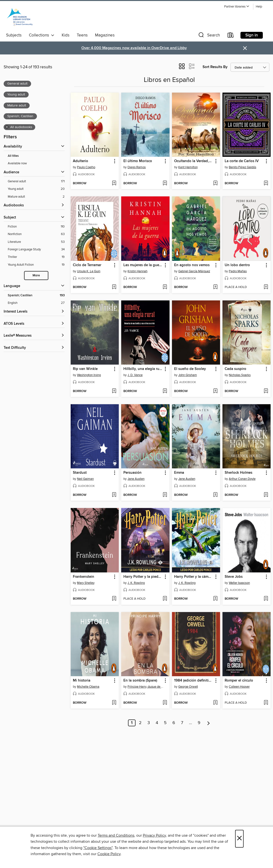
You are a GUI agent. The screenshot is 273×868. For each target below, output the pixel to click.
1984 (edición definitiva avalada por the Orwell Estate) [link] (194, 681)
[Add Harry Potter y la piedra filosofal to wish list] (165, 599)
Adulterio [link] (81, 161)
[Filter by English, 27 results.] (36, 303)
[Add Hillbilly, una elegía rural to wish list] (165, 391)
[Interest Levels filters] (34, 312)
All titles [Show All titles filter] (13, 156)
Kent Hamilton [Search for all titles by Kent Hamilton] (188, 167)
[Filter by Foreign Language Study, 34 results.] (36, 250)
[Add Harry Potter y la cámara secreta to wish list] (215, 599)
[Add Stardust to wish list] (114, 495)
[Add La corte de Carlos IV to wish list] (266, 184)
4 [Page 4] (157, 723)
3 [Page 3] (149, 723)
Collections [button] (42, 35)
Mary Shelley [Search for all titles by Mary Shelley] (86, 583)
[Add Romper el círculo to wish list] (266, 703)
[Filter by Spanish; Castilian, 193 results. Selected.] (36, 295)
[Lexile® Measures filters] (34, 336)
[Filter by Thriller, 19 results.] (36, 257)
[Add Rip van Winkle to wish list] (114, 391)
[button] (237, 7)
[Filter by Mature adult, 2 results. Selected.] (36, 197)
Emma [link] (179, 473)
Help (259, 7)
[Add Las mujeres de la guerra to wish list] (165, 287)
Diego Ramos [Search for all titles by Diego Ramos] (137, 167)
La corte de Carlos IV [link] (242, 161)
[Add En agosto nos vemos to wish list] (215, 287)
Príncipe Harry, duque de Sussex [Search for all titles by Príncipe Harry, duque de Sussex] (146, 687)
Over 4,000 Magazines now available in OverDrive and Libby (134, 48)
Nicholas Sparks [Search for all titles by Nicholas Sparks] (240, 375)
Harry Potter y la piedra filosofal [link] (143, 577)
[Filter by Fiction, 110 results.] (36, 227)
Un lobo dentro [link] (237, 265)
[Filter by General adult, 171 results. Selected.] (36, 181)
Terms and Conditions (116, 835)
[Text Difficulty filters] (34, 348)
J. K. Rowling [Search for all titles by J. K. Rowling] (136, 583)
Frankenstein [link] (84, 577)
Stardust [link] (80, 473)
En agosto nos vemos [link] (192, 265)
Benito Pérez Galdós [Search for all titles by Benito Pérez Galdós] (243, 167)
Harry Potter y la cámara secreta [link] (194, 577)
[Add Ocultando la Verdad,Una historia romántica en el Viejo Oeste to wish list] (215, 184)
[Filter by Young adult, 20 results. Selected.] (36, 189)
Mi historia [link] (82, 681)
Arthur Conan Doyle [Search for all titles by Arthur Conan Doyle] (242, 479)
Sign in (252, 35)
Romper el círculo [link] (239, 681)
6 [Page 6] (174, 723)
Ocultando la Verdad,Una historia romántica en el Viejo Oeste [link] (194, 161)
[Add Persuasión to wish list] (165, 495)
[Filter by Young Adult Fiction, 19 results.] (36, 265)
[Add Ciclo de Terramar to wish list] (114, 287)
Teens (82, 35)
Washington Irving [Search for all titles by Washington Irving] (89, 375)
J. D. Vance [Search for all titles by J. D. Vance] (135, 375)
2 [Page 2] (140, 723)
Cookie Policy (109, 854)
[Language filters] (34, 286)
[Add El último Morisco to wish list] (165, 184)
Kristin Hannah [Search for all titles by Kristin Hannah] (137, 271)
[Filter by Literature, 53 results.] (36, 242)
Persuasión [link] (132, 473)
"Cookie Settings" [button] (98, 848)
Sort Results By (215, 67)
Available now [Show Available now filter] (17, 163)
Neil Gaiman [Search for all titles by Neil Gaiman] (85, 479)
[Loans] (231, 36)
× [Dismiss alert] (245, 48)
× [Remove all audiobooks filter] (7, 127)
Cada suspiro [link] (235, 369)
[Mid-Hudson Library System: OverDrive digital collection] (20, 17)
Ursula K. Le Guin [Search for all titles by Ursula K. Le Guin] (89, 271)
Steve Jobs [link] (234, 577)
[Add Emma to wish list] (215, 495)
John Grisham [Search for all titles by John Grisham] (188, 375)
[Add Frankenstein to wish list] (114, 599)
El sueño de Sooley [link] (190, 369)
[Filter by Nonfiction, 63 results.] (36, 234)
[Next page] (209, 723)
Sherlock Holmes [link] (239, 473)
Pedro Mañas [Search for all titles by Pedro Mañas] (238, 271)
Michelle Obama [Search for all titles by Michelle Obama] (88, 687)
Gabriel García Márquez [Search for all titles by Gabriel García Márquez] (194, 271)
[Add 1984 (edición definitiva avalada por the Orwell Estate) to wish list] (215, 703)
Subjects (14, 35)
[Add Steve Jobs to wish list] (266, 599)
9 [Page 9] (199, 723)
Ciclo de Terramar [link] (87, 265)
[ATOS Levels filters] (34, 324)
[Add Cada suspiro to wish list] (266, 391)
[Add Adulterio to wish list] (114, 184)
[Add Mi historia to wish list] (114, 703)
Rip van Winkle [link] (85, 369)
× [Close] (239, 839)
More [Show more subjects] (36, 276)
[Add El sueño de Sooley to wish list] (215, 391)
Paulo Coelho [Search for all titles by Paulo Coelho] (86, 167)
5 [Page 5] (165, 723)
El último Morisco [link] (138, 161)
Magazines (105, 35)
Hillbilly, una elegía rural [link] (143, 369)
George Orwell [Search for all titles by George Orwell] (188, 687)
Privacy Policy (154, 835)
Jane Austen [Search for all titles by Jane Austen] (136, 479)
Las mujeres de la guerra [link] (143, 265)
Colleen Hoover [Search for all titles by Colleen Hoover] (239, 687)
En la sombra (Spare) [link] (140, 681)
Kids (66, 35)
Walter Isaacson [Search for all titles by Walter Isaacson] (239, 583)
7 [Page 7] (182, 723)
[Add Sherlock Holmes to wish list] (266, 495)
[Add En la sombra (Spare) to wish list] (165, 703)
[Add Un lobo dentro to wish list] (266, 287)
